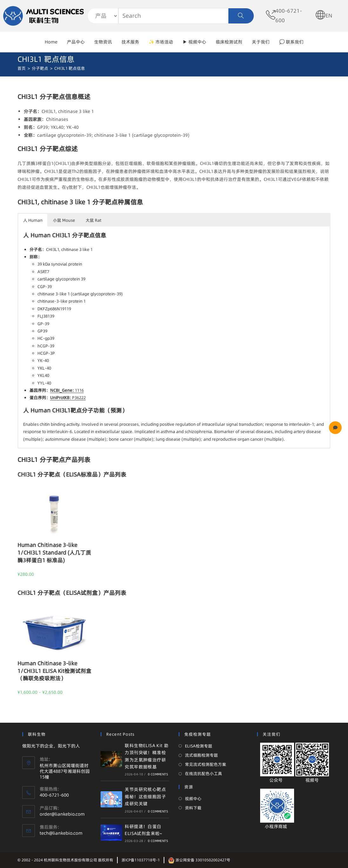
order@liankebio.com (62, 814)
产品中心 (76, 42)
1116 (67, 390)
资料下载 (193, 808)
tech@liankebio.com (61, 833)
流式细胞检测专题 (201, 755)
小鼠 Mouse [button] (64, 220)
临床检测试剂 (229, 42)
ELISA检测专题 (199, 746)
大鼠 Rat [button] (93, 220)
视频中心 (193, 799)
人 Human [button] (33, 220)
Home (51, 42)
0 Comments (158, 774)
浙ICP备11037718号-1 (141, 860)
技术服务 (130, 42)
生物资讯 (103, 42)
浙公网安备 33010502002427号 (199, 860)
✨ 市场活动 (161, 42)
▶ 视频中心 (194, 42)
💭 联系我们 (291, 42)
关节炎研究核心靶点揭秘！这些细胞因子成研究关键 (145, 796)
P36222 (68, 398)
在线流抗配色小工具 (204, 773)
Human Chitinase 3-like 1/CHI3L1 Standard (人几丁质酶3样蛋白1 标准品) (54, 552)
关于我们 (261, 42)
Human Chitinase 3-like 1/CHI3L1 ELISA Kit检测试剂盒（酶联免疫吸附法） (54, 671)
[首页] (22, 68)
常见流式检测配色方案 (206, 764)
